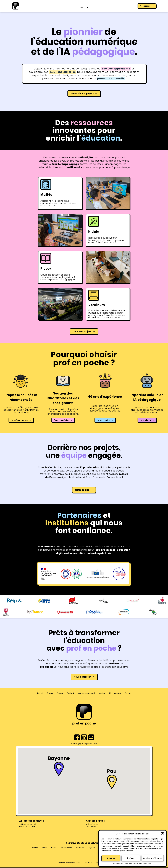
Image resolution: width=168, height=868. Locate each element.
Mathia (35, 848)
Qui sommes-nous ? (87, 693)
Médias (102, 693)
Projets (50, 693)
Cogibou (91, 848)
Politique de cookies (121, 863)
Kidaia (54, 848)
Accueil (40, 693)
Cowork (60, 693)
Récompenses (115, 693)
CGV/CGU (88, 863)
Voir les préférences (153, 858)
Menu (84, 7)
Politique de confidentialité (69, 863)
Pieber (44, 848)
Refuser (131, 858)
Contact (128, 693)
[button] (162, 834)
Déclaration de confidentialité (140, 863)
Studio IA (71, 693)
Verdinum (80, 848)
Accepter (111, 858)
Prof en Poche (66, 848)
